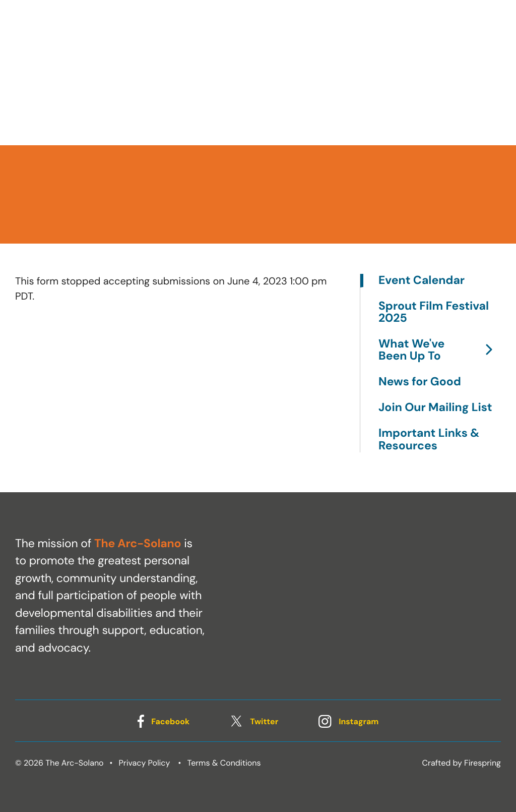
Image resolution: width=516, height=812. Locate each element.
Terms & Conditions (224, 763)
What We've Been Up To (440, 350)
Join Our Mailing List (435, 408)
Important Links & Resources (429, 439)
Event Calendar (422, 281)
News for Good (420, 382)
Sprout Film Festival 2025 (434, 312)
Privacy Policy (145, 763)
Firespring (482, 763)
